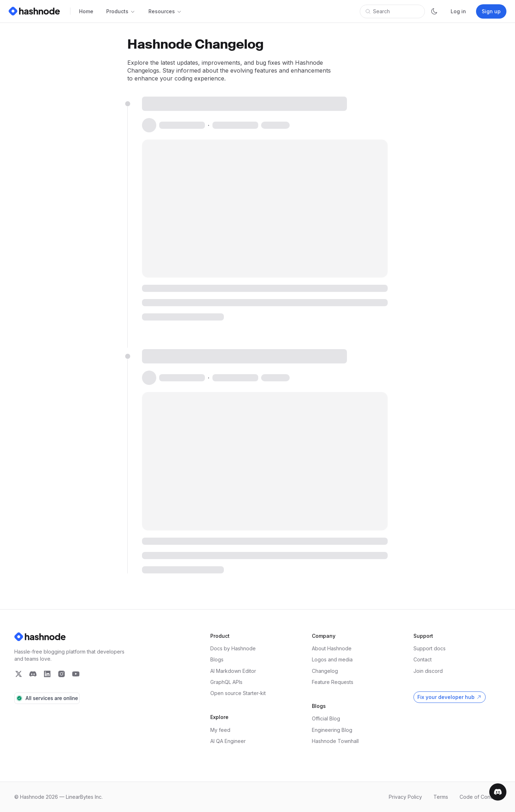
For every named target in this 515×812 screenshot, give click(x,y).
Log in (458, 11)
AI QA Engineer (228, 741)
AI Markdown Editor (233, 671)
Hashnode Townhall (335, 741)
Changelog (325, 671)
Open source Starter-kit (238, 693)
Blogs (217, 659)
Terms (441, 797)
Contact (423, 659)
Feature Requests (333, 682)
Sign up (491, 11)
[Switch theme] (434, 11)
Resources (165, 11)
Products (121, 11)
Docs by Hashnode (233, 648)
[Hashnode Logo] (36, 11)
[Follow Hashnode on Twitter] (19, 674)
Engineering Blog (332, 730)
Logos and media (332, 659)
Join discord (428, 671)
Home (86, 11)
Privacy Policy (405, 797)
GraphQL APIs (226, 682)
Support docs (430, 648)
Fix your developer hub (446, 697)
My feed (220, 730)
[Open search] (392, 11)
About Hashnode (332, 648)
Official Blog (326, 718)
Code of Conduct (480, 797)
